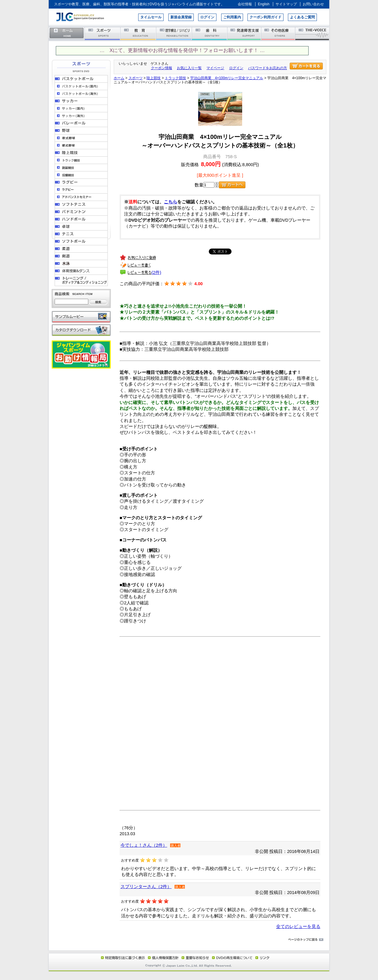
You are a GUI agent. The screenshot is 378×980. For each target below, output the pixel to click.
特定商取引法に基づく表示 (123, 958)
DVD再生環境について (233, 958)
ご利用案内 (232, 17)
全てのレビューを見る (298, 927)
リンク (262, 958)
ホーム (67, 33)
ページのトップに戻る (189, 940)
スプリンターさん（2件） (146, 887)
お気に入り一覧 (189, 68)
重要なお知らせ (194, 958)
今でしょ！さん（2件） (144, 845)
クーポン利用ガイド (265, 17)
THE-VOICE (312, 33)
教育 (138, 33)
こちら (171, 202)
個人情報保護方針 (162, 958)
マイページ (215, 68)
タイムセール (151, 17)
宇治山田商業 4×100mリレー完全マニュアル (227, 78)
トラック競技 (175, 78)
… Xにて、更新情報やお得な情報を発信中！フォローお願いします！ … (182, 50)
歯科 (210, 33)
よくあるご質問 (302, 17)
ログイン (207, 17)
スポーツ (103, 33)
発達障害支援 (245, 33)
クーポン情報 (162, 68)
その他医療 (279, 33)
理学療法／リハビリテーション (174, 33)
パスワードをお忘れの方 (268, 68)
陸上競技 (154, 78)
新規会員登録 (181, 17)
